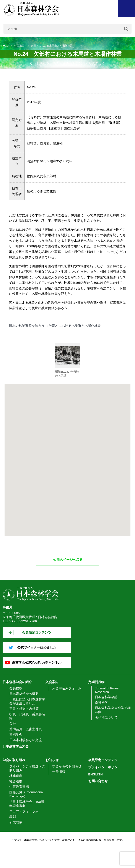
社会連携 (16, 781)
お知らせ (52, 760)
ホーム (4, 46)
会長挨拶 (16, 688)
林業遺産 (20, 46)
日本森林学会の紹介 (17, 682)
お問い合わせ (98, 781)
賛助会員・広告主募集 (26, 729)
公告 (13, 724)
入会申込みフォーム (67, 688)
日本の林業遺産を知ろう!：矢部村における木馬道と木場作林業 (55, 326)
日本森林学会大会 (16, 746)
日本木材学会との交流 (26, 740)
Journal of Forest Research (107, 690)
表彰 (13, 817)
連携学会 (16, 734)
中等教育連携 (19, 787)
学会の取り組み (14, 760)
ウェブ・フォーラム (24, 811)
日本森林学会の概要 (24, 694)
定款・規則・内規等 (24, 709)
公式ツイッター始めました (37, 647)
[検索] (126, 29)
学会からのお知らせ (67, 766)
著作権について (106, 717)
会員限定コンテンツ (37, 632)
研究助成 (16, 822)
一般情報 (59, 772)
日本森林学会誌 (106, 697)
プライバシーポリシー (104, 767)
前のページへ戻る (70, 560)
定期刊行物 (96, 682)
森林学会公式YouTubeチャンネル (37, 662)
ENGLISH (95, 774)
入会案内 (52, 682)
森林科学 (101, 702)
